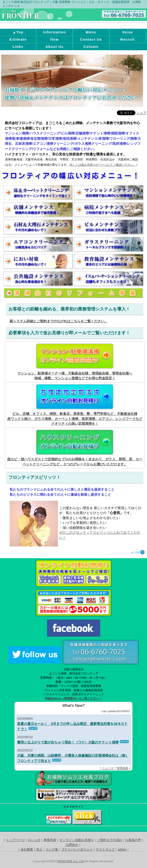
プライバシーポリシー (77, 849)
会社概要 (27, 849)
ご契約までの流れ (110, 840)
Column (91, 47)
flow (55, 39)
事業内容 (50, 840)
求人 (39, 849)
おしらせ (34, 840)
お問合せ (72, 845)
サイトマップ (105, 849)
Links (18, 47)
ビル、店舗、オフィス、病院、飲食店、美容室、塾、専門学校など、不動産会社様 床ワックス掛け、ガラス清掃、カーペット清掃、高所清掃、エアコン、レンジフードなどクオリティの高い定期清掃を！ (75, 419)
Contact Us (91, 39)
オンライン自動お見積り (77, 840)
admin (122, 849)
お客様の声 (133, 840)
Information (54, 32)
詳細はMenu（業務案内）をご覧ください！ (73, 698)
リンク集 (52, 849)
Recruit (127, 39)
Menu (91, 32)
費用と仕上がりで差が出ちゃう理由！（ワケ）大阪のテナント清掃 (68, 742)
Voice (128, 32)
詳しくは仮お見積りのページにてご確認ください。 (103, 165)
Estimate (18, 39)
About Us (54, 47)
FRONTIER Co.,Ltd (70, 861)
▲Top (18, 32)
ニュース (108, 768)
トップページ (15, 840)
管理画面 (122, 768)
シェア (141, 113)
